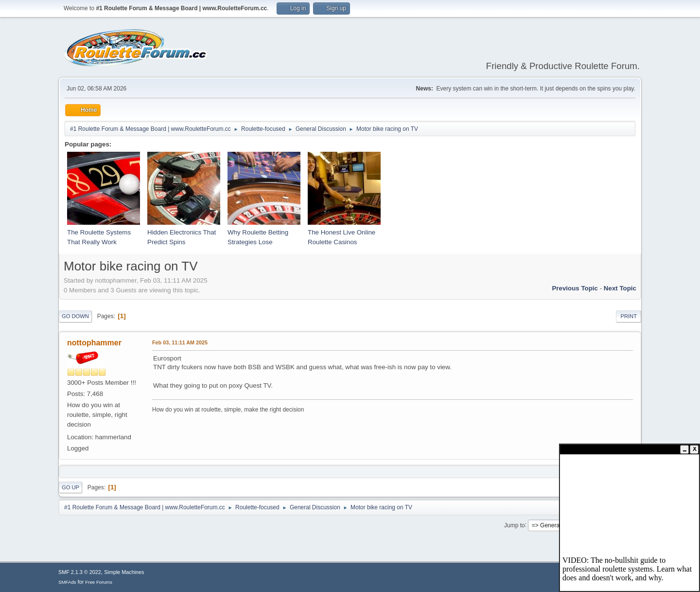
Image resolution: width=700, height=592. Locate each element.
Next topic (620, 288)
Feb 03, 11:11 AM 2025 (180, 342)
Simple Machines (124, 572)
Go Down (75, 316)
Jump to (515, 525)
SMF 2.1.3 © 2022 (80, 572)
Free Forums (99, 582)
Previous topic (575, 288)
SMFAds (67, 582)
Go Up (70, 487)
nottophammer (94, 343)
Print (629, 316)
